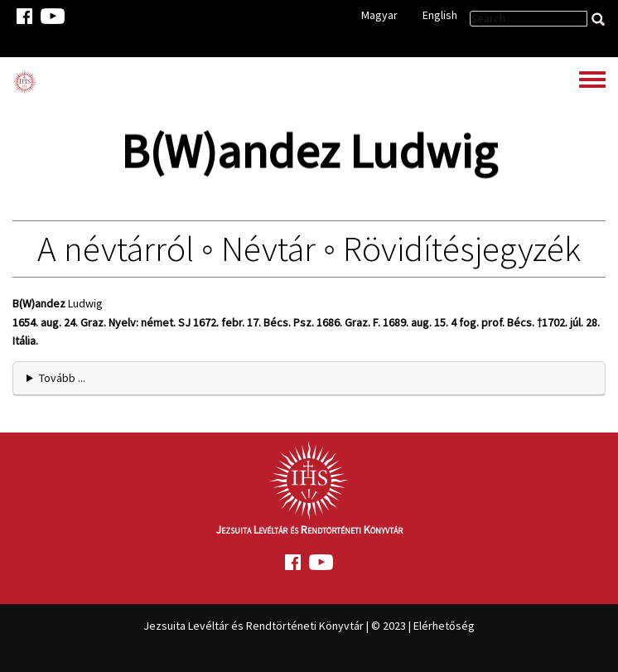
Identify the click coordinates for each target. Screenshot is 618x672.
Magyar (379, 15)
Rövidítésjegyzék (462, 249)
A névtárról (116, 249)
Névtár (268, 249)
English (440, 15)
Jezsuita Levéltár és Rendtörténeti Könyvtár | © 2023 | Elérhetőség (309, 626)
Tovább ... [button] (62, 378)
